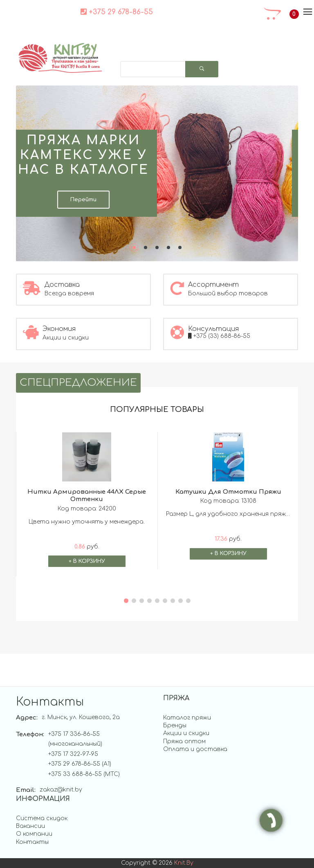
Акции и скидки (186, 733)
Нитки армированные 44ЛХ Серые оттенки (87, 496)
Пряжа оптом (184, 741)
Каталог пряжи (187, 718)
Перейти (83, 200)
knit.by (184, 863)
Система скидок (42, 818)
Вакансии (30, 826)
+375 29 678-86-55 (116, 12)
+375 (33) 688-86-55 (219, 336)
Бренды (175, 725)
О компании (34, 834)
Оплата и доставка (195, 749)
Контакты (32, 842)
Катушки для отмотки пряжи (228, 492)
